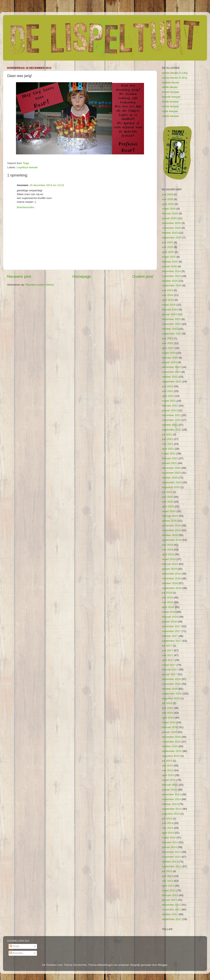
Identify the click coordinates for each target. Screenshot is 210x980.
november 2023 (171, 324)
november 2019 (171, 530)
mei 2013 (168, 881)
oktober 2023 (170, 329)
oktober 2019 (170, 535)
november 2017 (171, 631)
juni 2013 (167, 876)
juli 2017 (167, 646)
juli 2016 (167, 703)
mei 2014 (168, 828)
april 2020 (168, 506)
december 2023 (171, 319)
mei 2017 (168, 655)
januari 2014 (169, 847)
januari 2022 (169, 410)
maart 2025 (169, 257)
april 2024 (168, 300)
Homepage (82, 276)
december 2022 (171, 367)
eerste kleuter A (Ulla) (175, 73)
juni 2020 (167, 497)
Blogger (163, 965)
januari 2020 (169, 521)
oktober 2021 (170, 425)
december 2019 (171, 525)
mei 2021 (168, 444)
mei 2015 (168, 770)
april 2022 (168, 396)
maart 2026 (169, 209)
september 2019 (172, 540)
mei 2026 (168, 199)
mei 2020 (168, 502)
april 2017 (168, 660)
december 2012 (171, 905)
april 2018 (168, 607)
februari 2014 (170, 842)
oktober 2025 (170, 233)
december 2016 (171, 679)
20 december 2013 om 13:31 (47, 185)
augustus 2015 (171, 756)
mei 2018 (168, 602)
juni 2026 (167, 194)
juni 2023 (167, 338)
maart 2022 (169, 401)
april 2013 (168, 886)
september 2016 (172, 694)
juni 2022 (167, 386)
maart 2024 (169, 305)
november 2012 (171, 910)
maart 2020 (169, 511)
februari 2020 (170, 516)
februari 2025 (170, 262)
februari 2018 (170, 617)
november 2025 (171, 228)
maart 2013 (169, 890)
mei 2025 (168, 247)
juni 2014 (167, 823)
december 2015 (171, 737)
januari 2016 (169, 732)
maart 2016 (169, 722)
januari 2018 (169, 622)
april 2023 (168, 348)
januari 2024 (169, 314)
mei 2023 (168, 343)
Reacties (16, 953)
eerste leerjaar (171, 92)
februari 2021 (170, 458)
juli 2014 (167, 818)
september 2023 (172, 334)
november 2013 (171, 857)
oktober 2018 (170, 583)
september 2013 (172, 866)
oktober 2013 (170, 862)
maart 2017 (169, 665)
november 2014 (171, 799)
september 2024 (172, 285)
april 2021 (168, 449)
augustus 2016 (171, 698)
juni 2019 (167, 545)
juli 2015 (167, 761)
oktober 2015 (170, 746)
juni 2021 (167, 439)
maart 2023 (169, 353)
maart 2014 (169, 838)
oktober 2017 (170, 636)
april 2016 (168, 718)
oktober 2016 (170, 689)
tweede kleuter (171, 83)
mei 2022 (168, 391)
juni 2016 (167, 708)
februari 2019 (170, 564)
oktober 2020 (170, 478)
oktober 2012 (170, 914)
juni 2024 (167, 290)
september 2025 (172, 238)
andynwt (124, 965)
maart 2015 (169, 780)
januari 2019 (169, 569)
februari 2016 (170, 727)
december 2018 (171, 574)
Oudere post (143, 276)
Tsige (26, 163)
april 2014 (168, 833)
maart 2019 (169, 559)
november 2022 (171, 372)
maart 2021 (169, 454)
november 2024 (171, 276)
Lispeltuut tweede (27, 167)
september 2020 (172, 482)
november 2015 (171, 742)
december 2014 (171, 794)
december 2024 (171, 271)
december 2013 (171, 852)
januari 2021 (169, 463)
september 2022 (172, 382)
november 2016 (171, 684)
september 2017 (172, 641)
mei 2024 (168, 295)
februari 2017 (170, 669)
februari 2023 (170, 358)
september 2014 (172, 809)
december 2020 (171, 468)
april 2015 (168, 775)
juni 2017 (167, 650)
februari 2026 (170, 213)
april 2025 (168, 252)
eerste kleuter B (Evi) (175, 78)
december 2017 (171, 626)
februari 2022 (170, 406)
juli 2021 (167, 434)
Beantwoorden (25, 207)
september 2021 (172, 430)
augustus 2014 (171, 814)
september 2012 (172, 919)
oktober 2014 (170, 804)
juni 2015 (167, 766)
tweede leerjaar (171, 97)
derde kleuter (170, 87)
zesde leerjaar (170, 116)
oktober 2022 (170, 377)
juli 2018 (167, 593)
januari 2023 (169, 362)
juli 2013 (167, 871)
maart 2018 (169, 612)
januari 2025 (169, 266)
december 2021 (171, 415)
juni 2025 (167, 242)
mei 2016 (168, 713)
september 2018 (172, 588)
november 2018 (171, 578)
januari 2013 (169, 900)
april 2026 (168, 204)
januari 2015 (169, 790)
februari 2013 (170, 895)
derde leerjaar (170, 102)
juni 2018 (167, 597)
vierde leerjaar (171, 106)
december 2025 (171, 223)
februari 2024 (170, 310)
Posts (14, 946)
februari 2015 (170, 785)
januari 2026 (169, 218)
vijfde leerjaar (170, 111)
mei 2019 (168, 550)
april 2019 (168, 554)
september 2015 (172, 751)
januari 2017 (169, 674)
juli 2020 (167, 492)
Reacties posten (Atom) (39, 285)
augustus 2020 (171, 487)
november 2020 (171, 473)
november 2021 (171, 420)
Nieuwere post (19, 276)
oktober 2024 (170, 281)
